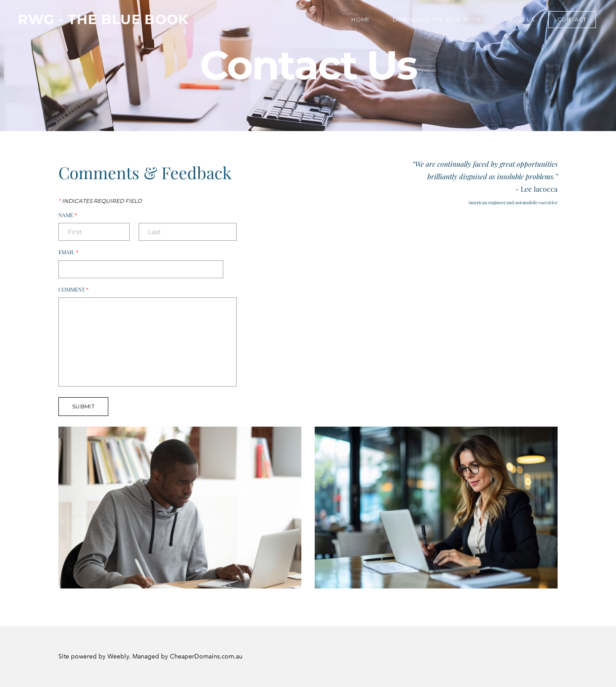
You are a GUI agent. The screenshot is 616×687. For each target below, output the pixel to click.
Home (360, 19)
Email (72, 252)
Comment (78, 290)
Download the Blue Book (437, 19)
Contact (572, 19)
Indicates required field (100, 201)
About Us (519, 19)
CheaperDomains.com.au (206, 656)
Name (72, 215)
